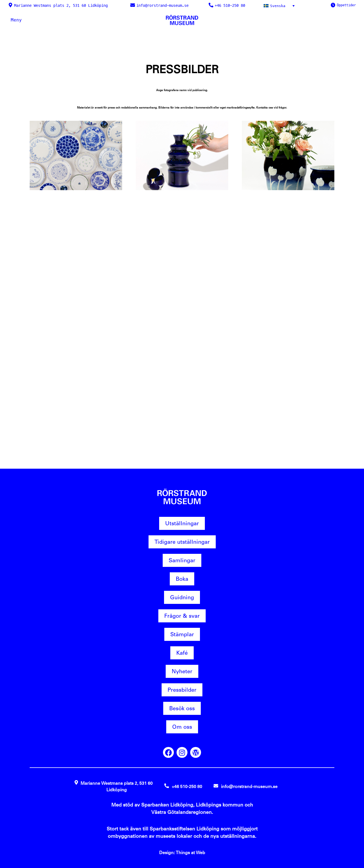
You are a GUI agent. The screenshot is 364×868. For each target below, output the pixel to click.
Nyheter (182, 671)
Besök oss (182, 708)
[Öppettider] (333, 5)
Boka (182, 579)
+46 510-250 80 (230, 5)
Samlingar (182, 560)
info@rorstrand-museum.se (162, 5)
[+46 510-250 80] (211, 5)
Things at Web (190, 853)
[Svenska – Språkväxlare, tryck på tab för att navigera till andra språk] (280, 6)
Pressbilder (182, 690)
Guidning (182, 597)
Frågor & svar (182, 616)
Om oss (182, 727)
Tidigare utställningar (182, 542)
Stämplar (182, 634)
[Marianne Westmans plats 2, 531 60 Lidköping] (10, 5)
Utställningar (182, 523)
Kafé (182, 653)
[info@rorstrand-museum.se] (133, 5)
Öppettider (346, 5)
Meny (16, 20)
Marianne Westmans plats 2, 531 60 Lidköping (61, 5)
